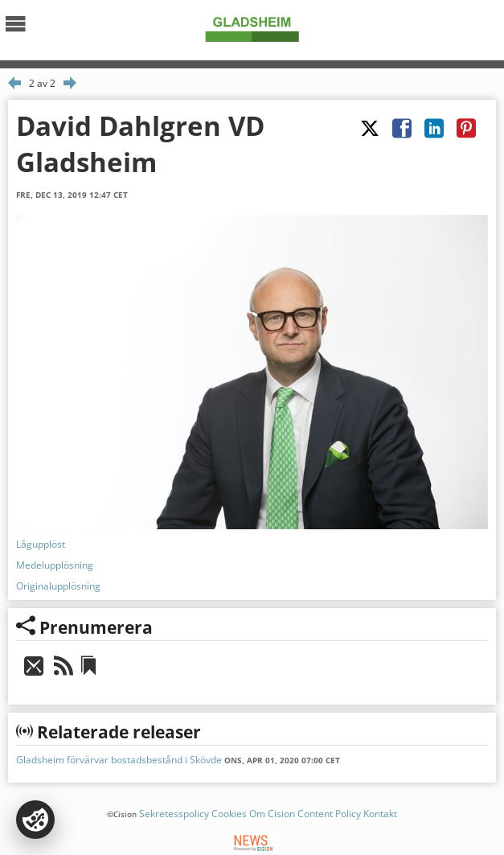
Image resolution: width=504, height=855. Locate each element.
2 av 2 (42, 83)
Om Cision (272, 814)
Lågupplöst (41, 544)
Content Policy (329, 814)
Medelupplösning (55, 565)
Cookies (229, 814)
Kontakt (380, 814)
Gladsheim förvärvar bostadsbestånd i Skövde (119, 760)
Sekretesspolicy (174, 814)
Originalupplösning (58, 586)
